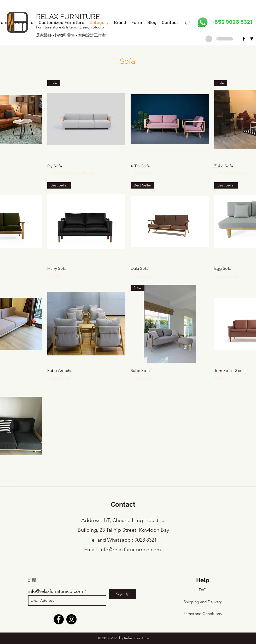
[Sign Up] (123, 594)
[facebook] (244, 39)
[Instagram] (71, 619)
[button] (187, 22)
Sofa (127, 61)
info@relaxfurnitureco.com (130, 549)
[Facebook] (59, 619)
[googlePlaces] (252, 39)
